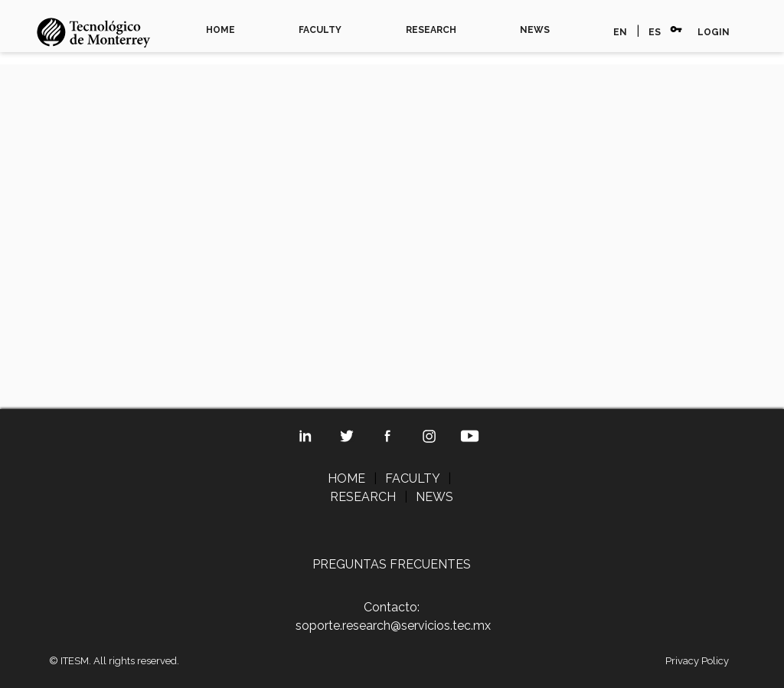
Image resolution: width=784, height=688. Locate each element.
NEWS (535, 30)
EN (620, 32)
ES (655, 32)
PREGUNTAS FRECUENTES (392, 564)
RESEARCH (431, 30)
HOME (220, 30)
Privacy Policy (697, 661)
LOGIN (714, 32)
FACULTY (320, 30)
